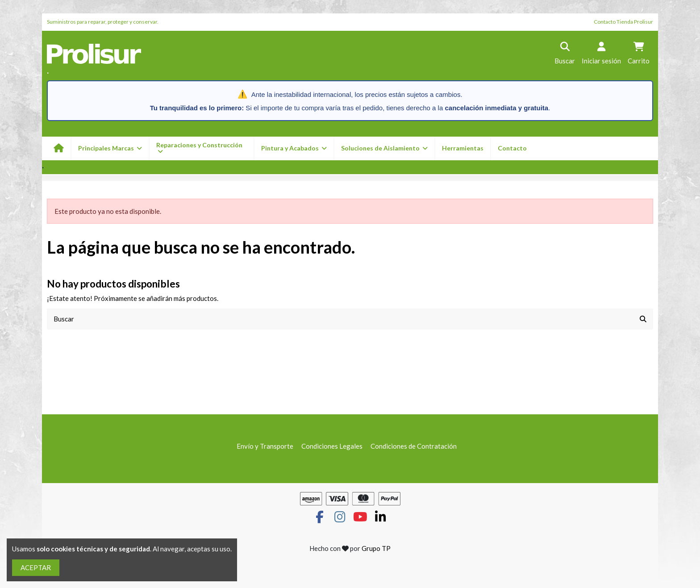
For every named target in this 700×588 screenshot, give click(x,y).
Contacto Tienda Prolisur (623, 22)
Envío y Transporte (265, 446)
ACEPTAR (36, 567)
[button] (294, 148)
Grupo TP (376, 548)
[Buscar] (643, 319)
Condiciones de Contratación (414, 446)
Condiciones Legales (332, 446)
